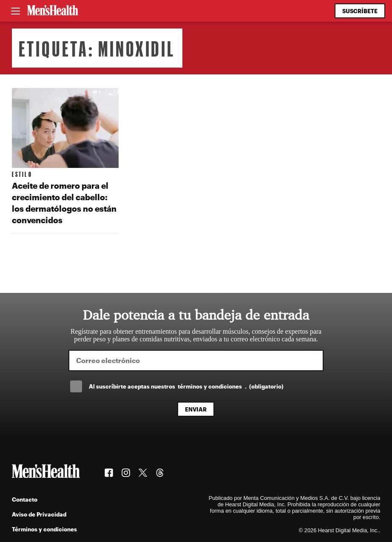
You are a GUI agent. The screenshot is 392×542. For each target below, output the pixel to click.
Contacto (25, 499)
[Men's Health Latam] (53, 11)
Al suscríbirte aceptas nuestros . (186, 386)
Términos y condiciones (44, 529)
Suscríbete (360, 11)
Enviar (196, 409)
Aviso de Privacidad (39, 514)
